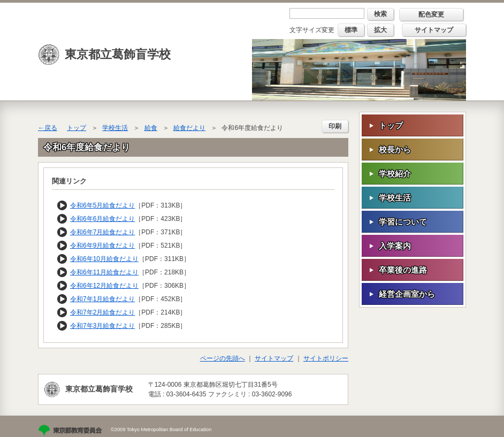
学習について (403, 222)
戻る (51, 128)
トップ (77, 128)
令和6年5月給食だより (102, 205)
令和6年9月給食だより (102, 246)
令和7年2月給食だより (102, 312)
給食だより (189, 128)
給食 (151, 128)
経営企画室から (407, 294)
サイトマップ (434, 30)
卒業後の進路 (403, 270)
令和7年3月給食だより (102, 326)
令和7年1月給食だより (102, 299)
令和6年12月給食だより (104, 286)
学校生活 (115, 128)
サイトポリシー (326, 358)
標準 (351, 30)
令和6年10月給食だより (104, 259)
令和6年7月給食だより (102, 232)
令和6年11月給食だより (104, 272)
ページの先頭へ (223, 358)
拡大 (380, 30)
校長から (395, 149)
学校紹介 (395, 174)
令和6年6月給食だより (102, 219)
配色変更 (431, 14)
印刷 (335, 126)
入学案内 (395, 246)
